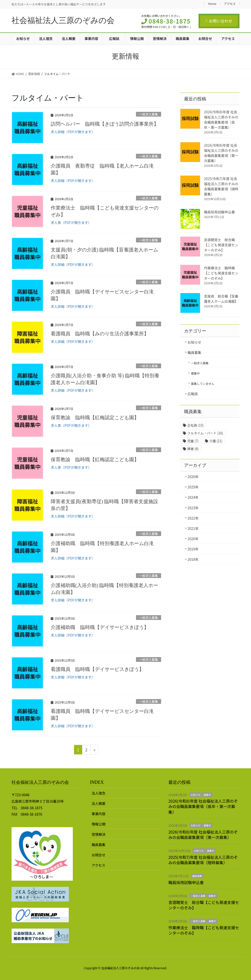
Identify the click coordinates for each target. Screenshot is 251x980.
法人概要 (99, 803)
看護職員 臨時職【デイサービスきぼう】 (97, 669)
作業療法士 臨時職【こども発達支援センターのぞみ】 (221, 273)
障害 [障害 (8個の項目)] (193, 449)
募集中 (195, 373)
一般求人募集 (148, 114)
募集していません (203, 384)
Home (212, 4)
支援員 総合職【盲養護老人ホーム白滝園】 (221, 299)
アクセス (230, 4)
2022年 (193, 518)
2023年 (193, 508)
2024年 (193, 497)
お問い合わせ (219, 21)
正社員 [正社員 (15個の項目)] (195, 425)
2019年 (193, 549)
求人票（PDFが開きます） (71, 222)
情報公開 (99, 824)
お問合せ (99, 855)
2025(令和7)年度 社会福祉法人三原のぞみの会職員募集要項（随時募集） (221, 186)
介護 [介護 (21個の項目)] (216, 441)
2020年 (193, 539)
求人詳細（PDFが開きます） (73, 132)
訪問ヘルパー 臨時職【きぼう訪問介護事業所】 (105, 124)
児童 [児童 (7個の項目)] (193, 441)
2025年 (193, 487)
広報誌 (193, 394)
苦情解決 (99, 834)
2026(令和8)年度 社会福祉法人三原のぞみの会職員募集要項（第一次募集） (221, 153)
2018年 (193, 559)
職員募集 (194, 353)
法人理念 (99, 793)
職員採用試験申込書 (219, 212)
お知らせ (194, 342)
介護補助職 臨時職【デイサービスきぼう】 (100, 627)
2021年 (193, 528)
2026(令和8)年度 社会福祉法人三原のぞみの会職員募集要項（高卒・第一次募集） (221, 120)
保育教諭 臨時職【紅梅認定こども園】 (95, 418)
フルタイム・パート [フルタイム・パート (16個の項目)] (205, 433)
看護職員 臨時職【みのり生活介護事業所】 (100, 334)
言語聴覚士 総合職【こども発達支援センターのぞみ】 (221, 245)
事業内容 (99, 814)
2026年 (193, 477)
